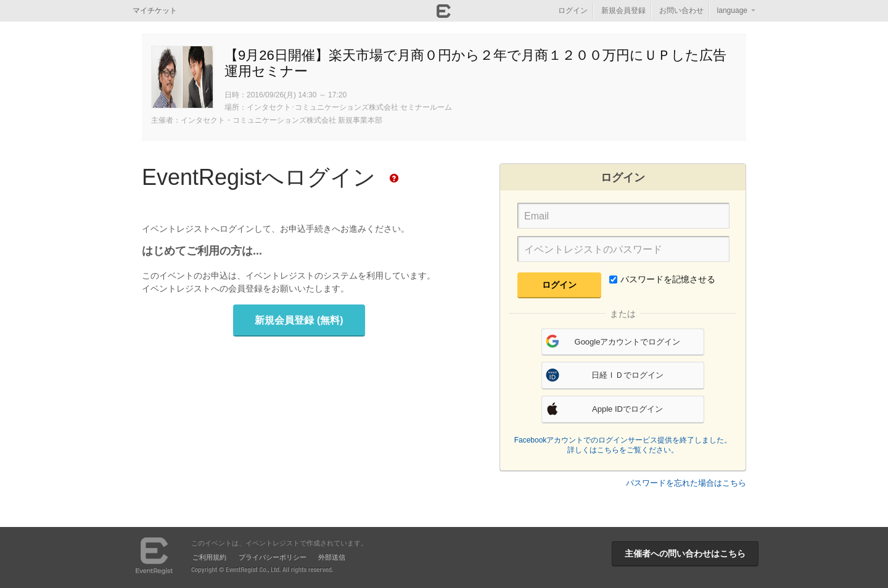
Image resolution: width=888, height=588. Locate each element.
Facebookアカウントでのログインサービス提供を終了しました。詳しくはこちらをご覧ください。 (623, 445)
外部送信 (332, 557)
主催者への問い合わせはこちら (685, 553)
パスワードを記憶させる (662, 279)
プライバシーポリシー (273, 557)
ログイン (573, 10)
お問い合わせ (681, 10)
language (732, 10)
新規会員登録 (623, 10)
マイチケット (155, 10)
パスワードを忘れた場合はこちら (686, 483)
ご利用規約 (209, 557)
